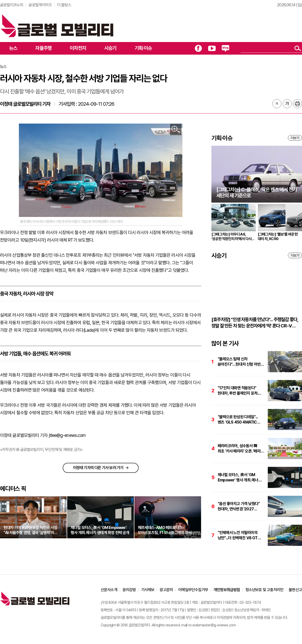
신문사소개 (109, 590)
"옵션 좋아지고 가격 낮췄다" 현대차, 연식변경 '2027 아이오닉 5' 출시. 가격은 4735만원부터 (239, 506)
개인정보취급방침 (227, 590)
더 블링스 (64, 5)
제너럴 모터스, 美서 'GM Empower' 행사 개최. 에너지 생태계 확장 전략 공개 (240, 478)
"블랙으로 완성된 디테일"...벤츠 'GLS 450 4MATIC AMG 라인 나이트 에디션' (238, 420)
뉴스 (13, 48)
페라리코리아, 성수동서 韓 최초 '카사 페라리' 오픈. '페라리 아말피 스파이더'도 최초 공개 (241, 449)
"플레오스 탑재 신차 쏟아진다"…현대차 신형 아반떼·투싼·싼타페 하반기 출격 (241, 362)
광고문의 (166, 590)
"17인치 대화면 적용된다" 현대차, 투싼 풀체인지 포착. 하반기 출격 (238, 391)
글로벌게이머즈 (40, 5)
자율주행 (43, 48)
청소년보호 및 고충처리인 (265, 590)
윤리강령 (129, 590)
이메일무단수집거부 (193, 590)
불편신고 (295, 590)
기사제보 (148, 590)
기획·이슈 (143, 48)
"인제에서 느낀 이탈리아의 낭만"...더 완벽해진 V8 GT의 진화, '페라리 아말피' (239, 535)
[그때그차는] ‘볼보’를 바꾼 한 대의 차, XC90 (278, 237)
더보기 (295, 138)
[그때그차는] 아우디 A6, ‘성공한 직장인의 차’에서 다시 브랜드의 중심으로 (231, 237)
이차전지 (78, 48)
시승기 (110, 48)
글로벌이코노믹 (12, 5)
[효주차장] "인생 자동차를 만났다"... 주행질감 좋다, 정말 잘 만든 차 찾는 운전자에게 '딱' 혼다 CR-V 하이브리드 (255, 323)
